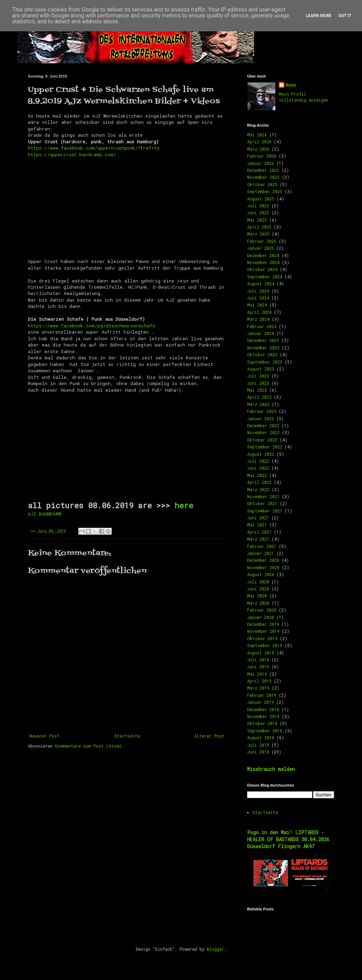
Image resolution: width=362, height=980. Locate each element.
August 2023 (261, 369)
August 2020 (261, 574)
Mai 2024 (257, 305)
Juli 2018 (258, 745)
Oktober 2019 (262, 638)
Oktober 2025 (262, 184)
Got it (345, 16)
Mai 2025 (257, 220)
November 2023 (263, 348)
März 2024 (258, 319)
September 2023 (265, 362)
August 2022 (261, 454)
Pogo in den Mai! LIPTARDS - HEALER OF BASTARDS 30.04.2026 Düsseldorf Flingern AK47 (288, 839)
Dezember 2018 (263, 709)
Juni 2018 (258, 752)
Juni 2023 (258, 383)
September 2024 (265, 277)
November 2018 (263, 716)
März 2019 (258, 688)
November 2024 (263, 262)
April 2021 (259, 532)
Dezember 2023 (263, 340)
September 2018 (265, 731)
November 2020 (263, 567)
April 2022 (259, 482)
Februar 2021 (262, 546)
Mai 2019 (257, 674)
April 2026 (259, 142)
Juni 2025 (258, 213)
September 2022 (265, 447)
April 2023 (259, 397)
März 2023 (258, 404)
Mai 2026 (257, 135)
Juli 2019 (258, 660)
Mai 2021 (257, 525)
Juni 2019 (258, 667)
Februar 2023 (262, 411)
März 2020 (258, 603)
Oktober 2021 (262, 503)
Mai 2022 (257, 475)
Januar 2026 (261, 163)
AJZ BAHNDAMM (45, 514)
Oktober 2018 (262, 723)
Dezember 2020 (263, 560)
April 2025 (259, 227)
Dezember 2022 (263, 425)
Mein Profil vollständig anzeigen (304, 97)
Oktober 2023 (262, 354)
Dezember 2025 (263, 170)
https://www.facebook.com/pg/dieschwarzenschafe (92, 326)
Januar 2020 (261, 617)
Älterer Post (209, 736)
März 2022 (258, 489)
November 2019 (263, 631)
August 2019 (261, 653)
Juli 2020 (258, 582)
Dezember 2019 (263, 624)
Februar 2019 (262, 695)
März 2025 (258, 234)
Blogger (215, 949)
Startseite (127, 736)
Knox (291, 85)
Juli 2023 (258, 376)
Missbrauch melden (271, 769)
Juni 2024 (258, 298)
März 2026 (258, 149)
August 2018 (261, 738)
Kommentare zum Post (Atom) (88, 746)
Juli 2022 (258, 461)
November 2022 (263, 432)
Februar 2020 (262, 610)
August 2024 (261, 284)
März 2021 (258, 539)
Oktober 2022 (262, 440)
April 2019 (259, 681)
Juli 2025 (258, 206)
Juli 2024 (258, 291)
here (184, 505)
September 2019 (265, 645)
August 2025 (261, 199)
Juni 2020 (258, 589)
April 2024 (259, 312)
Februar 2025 (262, 241)
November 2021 (263, 496)
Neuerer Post (45, 736)
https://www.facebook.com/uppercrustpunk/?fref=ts (94, 148)
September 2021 (265, 511)
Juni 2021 (258, 518)
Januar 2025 (261, 248)
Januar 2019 (261, 702)
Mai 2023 (257, 390)
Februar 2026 (262, 156)
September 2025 (265, 191)
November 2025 (263, 177)
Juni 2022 (258, 468)
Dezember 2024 (263, 255)
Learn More (319, 16)
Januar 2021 (261, 553)
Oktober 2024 (262, 269)
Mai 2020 (257, 596)
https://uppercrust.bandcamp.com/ (72, 154)
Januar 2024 (261, 333)
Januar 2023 (261, 419)
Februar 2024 (262, 326)
